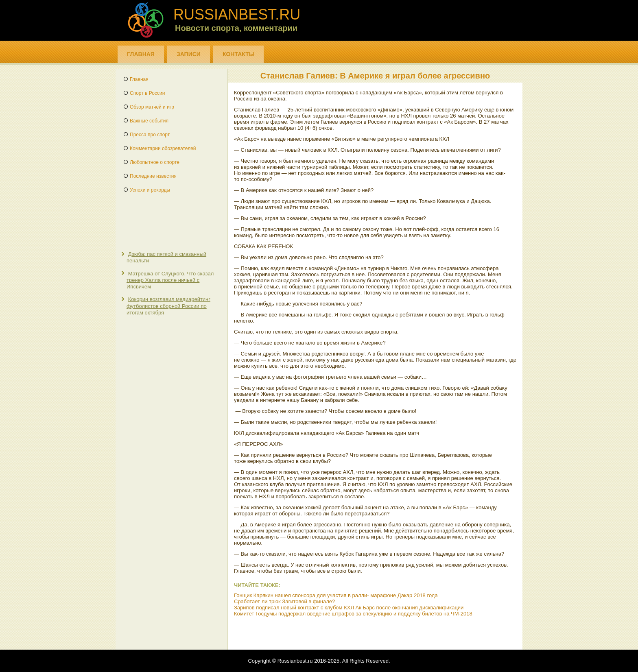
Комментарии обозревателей (163, 148)
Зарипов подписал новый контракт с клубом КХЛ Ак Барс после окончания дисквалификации (349, 608)
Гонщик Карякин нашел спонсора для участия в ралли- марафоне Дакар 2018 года (336, 595)
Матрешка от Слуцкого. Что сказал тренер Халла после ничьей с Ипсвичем (170, 280)
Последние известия (153, 176)
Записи (189, 54)
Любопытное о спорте (155, 162)
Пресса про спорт (150, 135)
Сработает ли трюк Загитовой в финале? (284, 601)
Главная (141, 54)
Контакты (238, 54)
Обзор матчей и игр (152, 107)
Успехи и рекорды (150, 190)
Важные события (149, 121)
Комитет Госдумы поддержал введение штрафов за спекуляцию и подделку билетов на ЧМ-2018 (353, 614)
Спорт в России (147, 93)
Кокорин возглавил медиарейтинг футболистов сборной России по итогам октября (168, 306)
